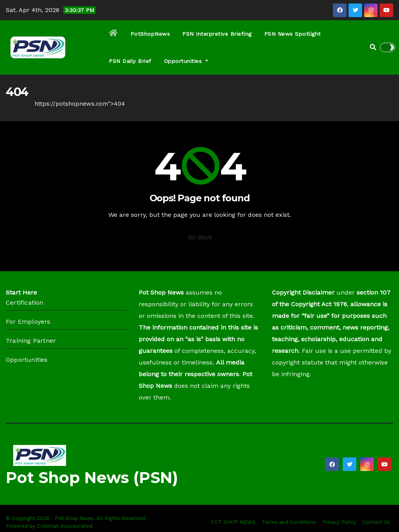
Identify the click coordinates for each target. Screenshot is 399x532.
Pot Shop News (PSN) (92, 477)
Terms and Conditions (289, 522)
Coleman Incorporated (65, 526)
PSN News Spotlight (293, 34)
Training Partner (31, 341)
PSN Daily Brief (130, 61)
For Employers (28, 322)
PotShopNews (150, 34)
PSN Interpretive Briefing (217, 34)
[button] (373, 47)
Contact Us (376, 522)
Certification (25, 303)
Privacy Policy (339, 522)
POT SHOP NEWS (233, 522)
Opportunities (186, 61)
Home (14, 104)
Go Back (200, 237)
